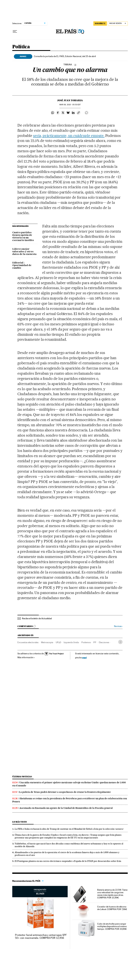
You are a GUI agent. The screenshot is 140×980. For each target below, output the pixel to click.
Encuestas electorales (28, 642)
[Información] (75, 65)
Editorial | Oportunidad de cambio (22, 265)
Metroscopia (47, 642)
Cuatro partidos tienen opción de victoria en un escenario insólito (23, 236)
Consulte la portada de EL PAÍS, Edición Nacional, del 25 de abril (65, 56)
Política (21, 47)
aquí (84, 657)
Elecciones (104, 642)
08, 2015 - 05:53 (70, 105)
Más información (26, 657)
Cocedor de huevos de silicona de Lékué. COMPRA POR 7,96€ (112, 908)
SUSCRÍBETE (100, 23)
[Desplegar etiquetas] (120, 642)
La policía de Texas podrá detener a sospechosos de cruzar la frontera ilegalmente (65, 792)
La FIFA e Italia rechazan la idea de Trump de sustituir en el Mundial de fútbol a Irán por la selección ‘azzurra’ (69, 829)
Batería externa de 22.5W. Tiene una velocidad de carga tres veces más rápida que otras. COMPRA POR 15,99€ (112, 894)
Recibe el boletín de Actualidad (37, 618)
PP (95, 642)
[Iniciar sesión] (118, 24)
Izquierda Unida (71, 642)
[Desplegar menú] (15, 32)
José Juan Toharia (70, 100)
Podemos (86, 642)
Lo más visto (20, 822)
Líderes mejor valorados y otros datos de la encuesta (24, 252)
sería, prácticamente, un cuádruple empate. (69, 136)
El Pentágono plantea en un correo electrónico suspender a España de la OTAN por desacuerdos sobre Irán (68, 861)
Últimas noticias (22, 777)
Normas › (118, 626)
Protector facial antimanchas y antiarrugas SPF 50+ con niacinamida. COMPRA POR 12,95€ (41, 936)
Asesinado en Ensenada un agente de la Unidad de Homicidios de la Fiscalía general (66, 808)
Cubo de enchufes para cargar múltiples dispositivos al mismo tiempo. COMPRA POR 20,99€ (112, 926)
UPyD (58, 642)
